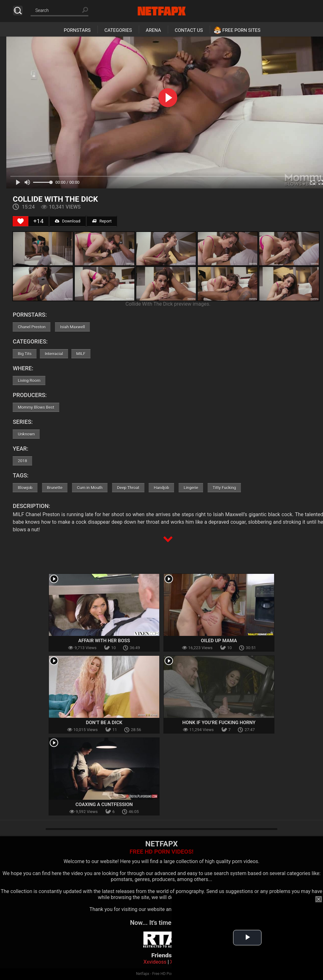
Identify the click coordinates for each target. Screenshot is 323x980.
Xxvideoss (155, 962)
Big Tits (24, 354)
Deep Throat (128, 488)
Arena (153, 30)
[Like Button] (21, 221)
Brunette (55, 488)
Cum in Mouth (90, 488)
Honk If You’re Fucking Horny (219, 723)
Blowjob (25, 488)
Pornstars (77, 30)
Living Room (29, 380)
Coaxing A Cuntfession (104, 804)
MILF (81, 354)
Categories (118, 30)
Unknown (26, 434)
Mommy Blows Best (36, 407)
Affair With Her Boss (104, 641)
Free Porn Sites (241, 30)
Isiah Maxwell (72, 327)
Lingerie (191, 488)
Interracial (54, 354)
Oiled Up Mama (219, 641)
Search (18, 11)
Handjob (161, 488)
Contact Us (189, 30)
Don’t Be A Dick (104, 723)
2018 (22, 461)
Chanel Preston (32, 327)
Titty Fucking (224, 488)
